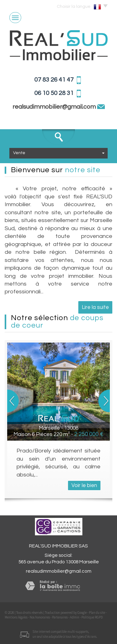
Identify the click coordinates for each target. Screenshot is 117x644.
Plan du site (97, 613)
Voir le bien (84, 485)
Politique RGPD (92, 617)
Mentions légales (16, 617)
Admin (75, 617)
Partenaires (60, 617)
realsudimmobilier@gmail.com (55, 107)
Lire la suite (95, 307)
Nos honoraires (40, 617)
